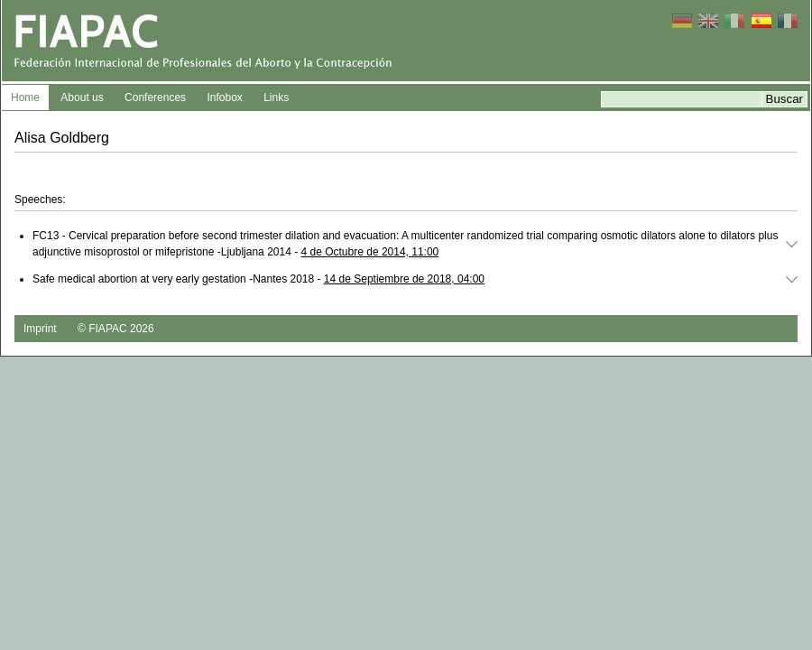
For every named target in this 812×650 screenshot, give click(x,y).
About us (82, 97)
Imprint (40, 329)
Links (276, 97)
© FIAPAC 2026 (116, 329)
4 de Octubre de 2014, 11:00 (370, 252)
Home (25, 97)
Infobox (224, 97)
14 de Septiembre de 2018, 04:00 (404, 279)
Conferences (155, 97)
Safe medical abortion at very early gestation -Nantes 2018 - (258, 279)
